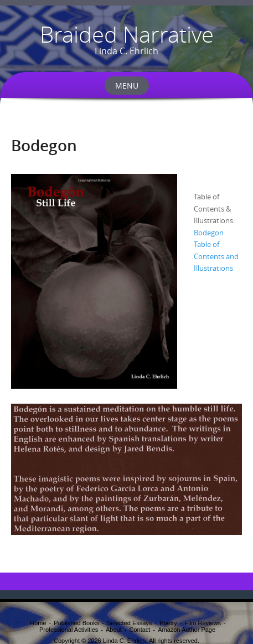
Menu (127, 86)
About (114, 630)
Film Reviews (203, 623)
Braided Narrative (127, 34)
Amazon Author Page (187, 630)
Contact (140, 630)
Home (38, 623)
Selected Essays (129, 623)
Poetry (168, 623)
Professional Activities (69, 630)
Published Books (76, 623)
